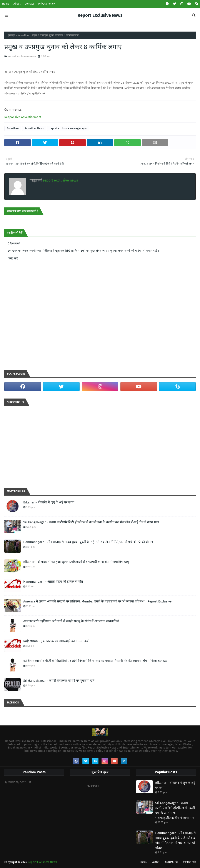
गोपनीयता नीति (189, 862)
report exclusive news (22, 56)
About (17, 4)
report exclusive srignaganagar (68, 128)
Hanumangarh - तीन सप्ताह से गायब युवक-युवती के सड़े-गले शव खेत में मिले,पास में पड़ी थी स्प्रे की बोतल (88, 542)
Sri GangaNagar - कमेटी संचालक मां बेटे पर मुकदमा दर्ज (59, 681)
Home (6, 4)
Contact (29, 4)
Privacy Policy (47, 4)
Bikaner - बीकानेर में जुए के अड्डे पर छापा (49, 502)
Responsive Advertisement (23, 117)
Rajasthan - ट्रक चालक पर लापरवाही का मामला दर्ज (56, 641)
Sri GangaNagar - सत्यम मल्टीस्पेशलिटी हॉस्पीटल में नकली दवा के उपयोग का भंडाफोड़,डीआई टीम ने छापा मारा (91, 522)
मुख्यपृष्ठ (11, 35)
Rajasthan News (34, 128)
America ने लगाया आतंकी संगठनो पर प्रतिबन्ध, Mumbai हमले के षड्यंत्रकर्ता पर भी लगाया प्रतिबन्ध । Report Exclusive (97, 601)
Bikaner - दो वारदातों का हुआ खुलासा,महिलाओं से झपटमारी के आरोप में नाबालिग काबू (76, 562)
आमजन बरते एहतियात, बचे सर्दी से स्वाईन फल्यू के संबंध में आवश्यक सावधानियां (71, 621)
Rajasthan (24, 35)
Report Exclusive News (100, 15)
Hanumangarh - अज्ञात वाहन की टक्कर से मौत (53, 582)
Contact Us (172, 862)
